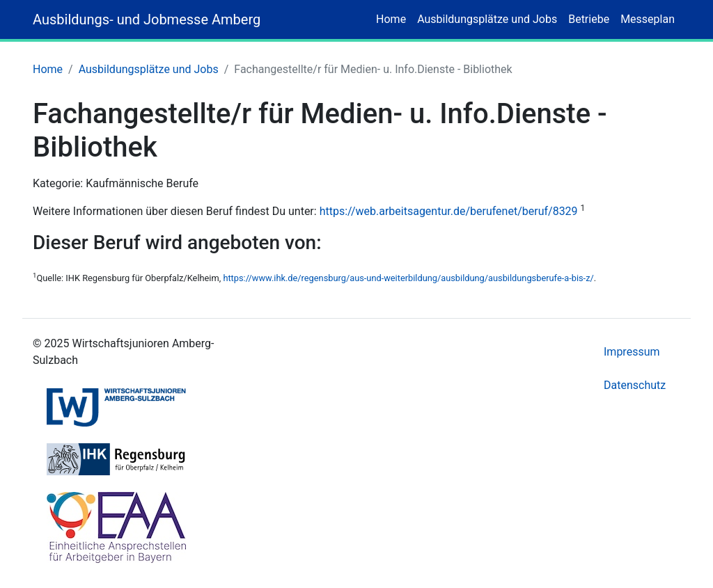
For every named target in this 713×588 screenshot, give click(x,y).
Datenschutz (635, 385)
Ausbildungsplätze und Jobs (487, 19)
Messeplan (648, 19)
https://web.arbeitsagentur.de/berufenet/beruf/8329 (449, 211)
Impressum (632, 352)
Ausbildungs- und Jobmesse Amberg (147, 19)
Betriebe (589, 19)
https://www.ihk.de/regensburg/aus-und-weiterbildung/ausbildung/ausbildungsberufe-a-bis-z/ (408, 278)
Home (391, 19)
